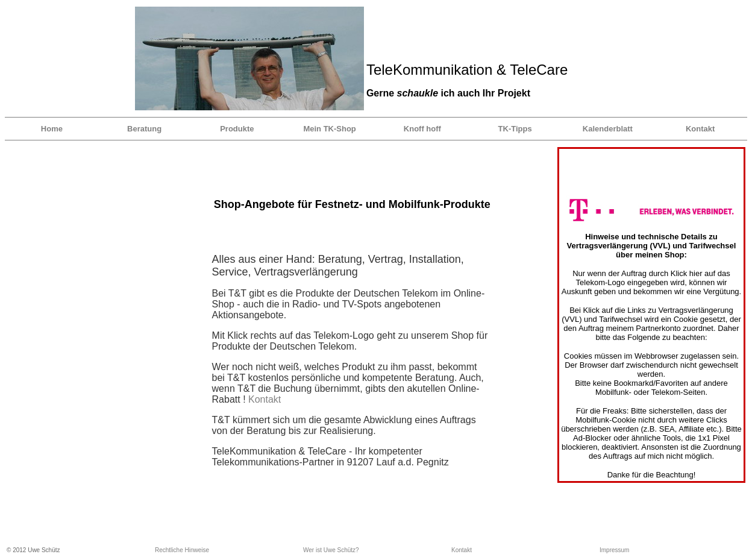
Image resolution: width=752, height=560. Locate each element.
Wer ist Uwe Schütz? (331, 550)
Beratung (144, 129)
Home (52, 129)
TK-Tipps (515, 129)
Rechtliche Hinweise (182, 550)
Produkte (237, 129)
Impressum (614, 550)
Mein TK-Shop (329, 129)
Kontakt (700, 129)
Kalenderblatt (608, 129)
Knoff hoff (422, 129)
